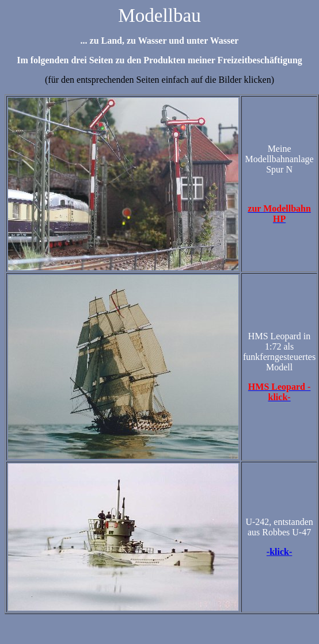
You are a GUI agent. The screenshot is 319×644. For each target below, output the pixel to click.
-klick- (279, 552)
